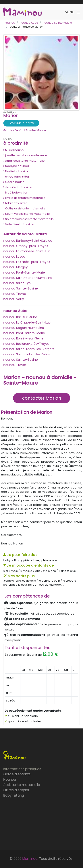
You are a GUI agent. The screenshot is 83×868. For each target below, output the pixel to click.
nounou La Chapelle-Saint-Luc (27, 251)
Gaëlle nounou (15, 182)
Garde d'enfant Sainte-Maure (25, 130)
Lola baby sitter (15, 203)
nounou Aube (29, 23)
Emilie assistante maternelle (24, 198)
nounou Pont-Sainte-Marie (24, 272)
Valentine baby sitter (19, 224)
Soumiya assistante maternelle (27, 214)
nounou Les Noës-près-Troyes (27, 262)
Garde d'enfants (17, 774)
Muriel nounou (14, 150)
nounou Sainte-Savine (21, 288)
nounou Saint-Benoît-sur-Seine (28, 278)
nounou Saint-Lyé (17, 283)
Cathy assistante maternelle (24, 208)
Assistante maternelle (22, 785)
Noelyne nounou (16, 166)
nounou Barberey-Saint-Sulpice (28, 241)
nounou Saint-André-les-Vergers (29, 349)
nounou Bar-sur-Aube (20, 317)
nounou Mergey (15, 267)
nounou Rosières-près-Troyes (26, 344)
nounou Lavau (14, 257)
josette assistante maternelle (25, 155)
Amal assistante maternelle (24, 161)
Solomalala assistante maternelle (29, 219)
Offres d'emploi (16, 790)
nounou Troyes (15, 294)
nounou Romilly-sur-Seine (23, 338)
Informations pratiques (22, 769)
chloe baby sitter (16, 177)
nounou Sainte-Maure (57, 23)
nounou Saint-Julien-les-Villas (27, 354)
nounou (10, 23)
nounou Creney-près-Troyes (26, 246)
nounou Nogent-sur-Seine (24, 328)
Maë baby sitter (15, 193)
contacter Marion (42, 398)
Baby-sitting (14, 795)
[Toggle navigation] (72, 12)
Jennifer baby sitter (18, 187)
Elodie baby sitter (16, 171)
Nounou (10, 779)
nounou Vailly (14, 299)
